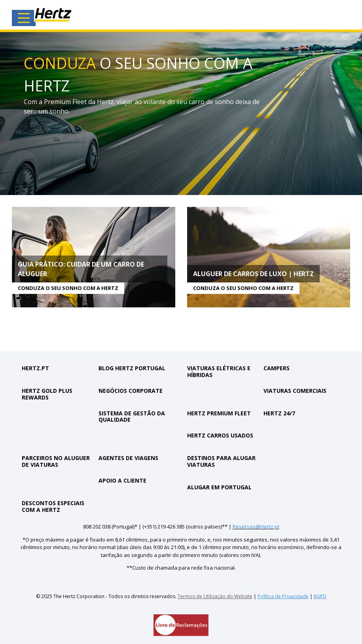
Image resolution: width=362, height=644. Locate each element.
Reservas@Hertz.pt (256, 527)
